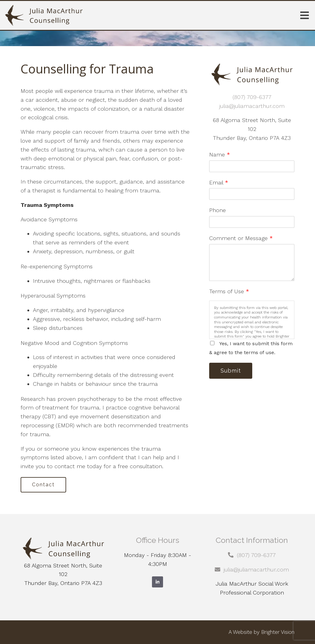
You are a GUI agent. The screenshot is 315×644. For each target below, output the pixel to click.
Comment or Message (241, 238)
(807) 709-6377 (252, 97)
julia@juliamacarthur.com (252, 106)
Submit (231, 371)
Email (219, 182)
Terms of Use (229, 291)
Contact (43, 485)
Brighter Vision (278, 632)
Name (220, 154)
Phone (217, 210)
